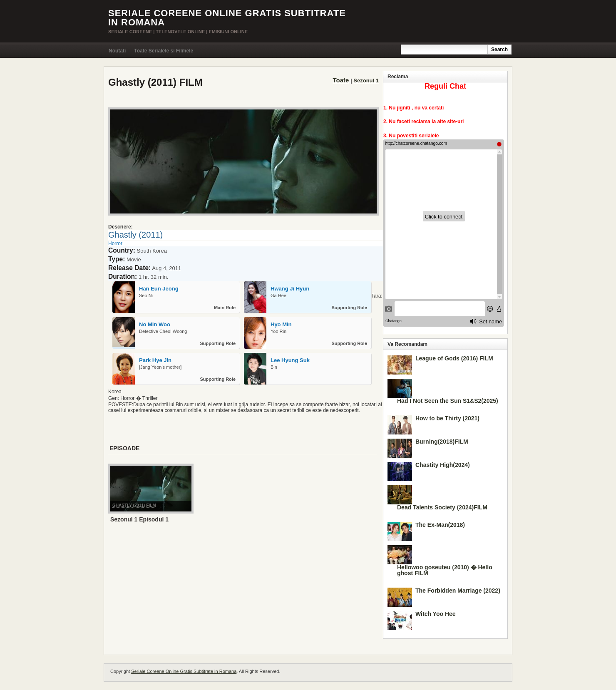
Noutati (117, 51)
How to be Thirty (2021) (447, 418)
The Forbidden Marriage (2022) (458, 591)
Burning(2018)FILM (442, 442)
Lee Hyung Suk (290, 360)
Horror (115, 243)
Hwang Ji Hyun (290, 289)
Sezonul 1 (366, 81)
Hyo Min (281, 324)
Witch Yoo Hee (436, 614)
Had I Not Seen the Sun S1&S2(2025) (448, 401)
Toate (341, 80)
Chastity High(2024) (443, 465)
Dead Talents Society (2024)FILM (442, 507)
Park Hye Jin (155, 360)
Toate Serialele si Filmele (164, 51)
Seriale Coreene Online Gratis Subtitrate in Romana (227, 18)
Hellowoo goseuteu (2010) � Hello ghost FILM (445, 570)
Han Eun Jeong (159, 289)
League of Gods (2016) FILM (454, 358)
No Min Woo (155, 324)
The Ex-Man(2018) (440, 525)
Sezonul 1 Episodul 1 (139, 519)
